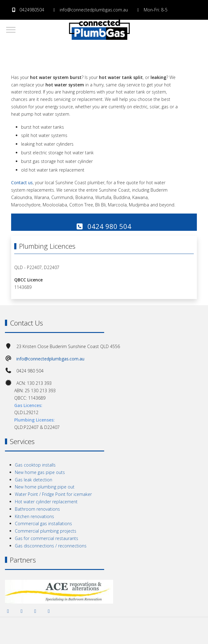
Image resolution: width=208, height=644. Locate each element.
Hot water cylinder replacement (46, 502)
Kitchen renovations (34, 516)
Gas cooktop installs (35, 465)
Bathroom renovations (37, 509)
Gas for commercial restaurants (47, 538)
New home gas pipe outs (40, 472)
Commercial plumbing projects (46, 531)
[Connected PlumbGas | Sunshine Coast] (99, 30)
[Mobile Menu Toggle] (11, 30)
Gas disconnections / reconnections (51, 546)
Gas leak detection (34, 480)
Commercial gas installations (43, 524)
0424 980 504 (104, 226)
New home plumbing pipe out (45, 487)
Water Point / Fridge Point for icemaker (53, 494)
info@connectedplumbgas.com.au (94, 10)
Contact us (22, 183)
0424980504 (32, 10)
